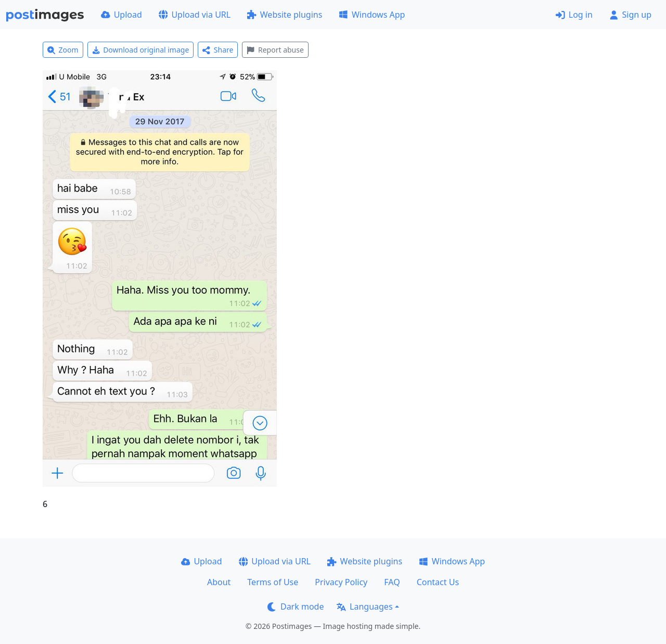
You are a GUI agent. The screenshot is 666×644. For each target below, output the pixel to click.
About (219, 582)
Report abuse (275, 50)
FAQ (392, 582)
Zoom (63, 50)
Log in (574, 15)
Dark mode (296, 607)
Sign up (630, 15)
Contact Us (438, 582)
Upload (121, 15)
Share (218, 50)
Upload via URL (195, 15)
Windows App (372, 15)
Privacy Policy (341, 582)
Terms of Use (273, 582)
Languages (364, 607)
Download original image (141, 50)
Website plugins (285, 15)
